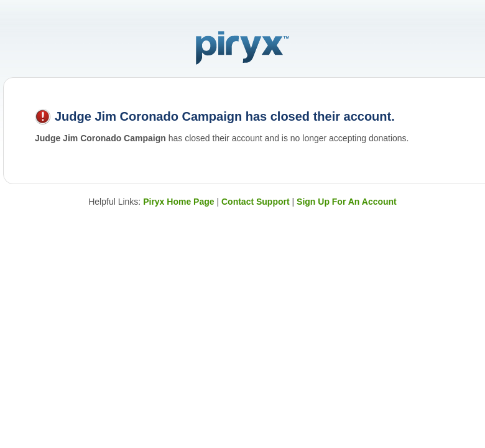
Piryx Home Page (178, 202)
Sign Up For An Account (347, 202)
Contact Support (256, 202)
